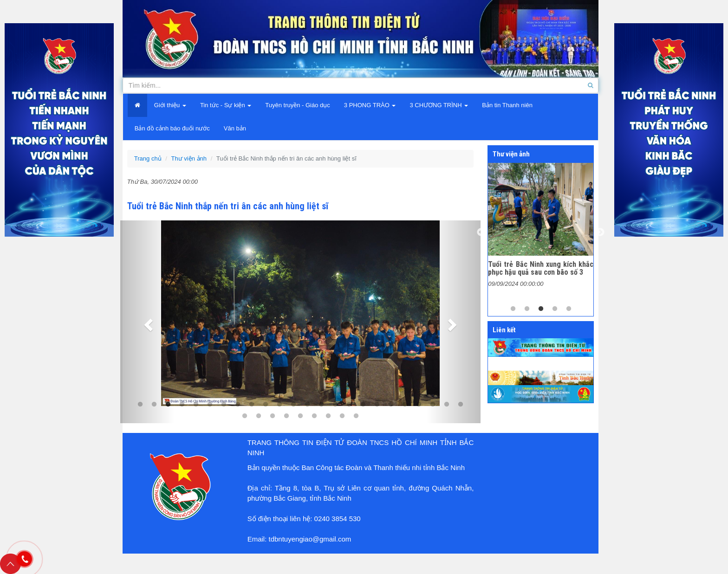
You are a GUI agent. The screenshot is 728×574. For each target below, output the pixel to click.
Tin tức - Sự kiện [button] (226, 105)
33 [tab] (356, 416)
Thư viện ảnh (189, 158)
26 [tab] (259, 416)
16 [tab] (349, 405)
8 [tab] (238, 405)
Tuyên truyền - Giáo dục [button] (298, 105)
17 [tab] (363, 405)
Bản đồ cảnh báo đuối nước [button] (172, 128)
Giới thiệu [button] (170, 105)
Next (600, 232)
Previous (481, 232)
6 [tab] (210, 405)
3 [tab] (541, 309)
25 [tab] (245, 416)
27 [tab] (273, 416)
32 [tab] (342, 416)
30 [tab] (314, 416)
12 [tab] (293, 405)
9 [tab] (252, 405)
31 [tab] (328, 416)
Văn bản (235, 128)
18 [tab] (377, 405)
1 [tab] (513, 309)
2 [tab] (527, 309)
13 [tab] (307, 405)
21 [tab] (419, 405)
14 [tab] (321, 405)
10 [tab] (266, 405)
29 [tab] (300, 416)
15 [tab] (335, 405)
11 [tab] (279, 405)
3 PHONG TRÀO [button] (370, 105)
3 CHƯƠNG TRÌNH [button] (439, 105)
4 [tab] (182, 405)
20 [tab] (405, 405)
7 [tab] (224, 405)
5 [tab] (196, 405)
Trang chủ (148, 158)
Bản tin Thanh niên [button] (507, 105)
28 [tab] (286, 416)
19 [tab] (391, 405)
